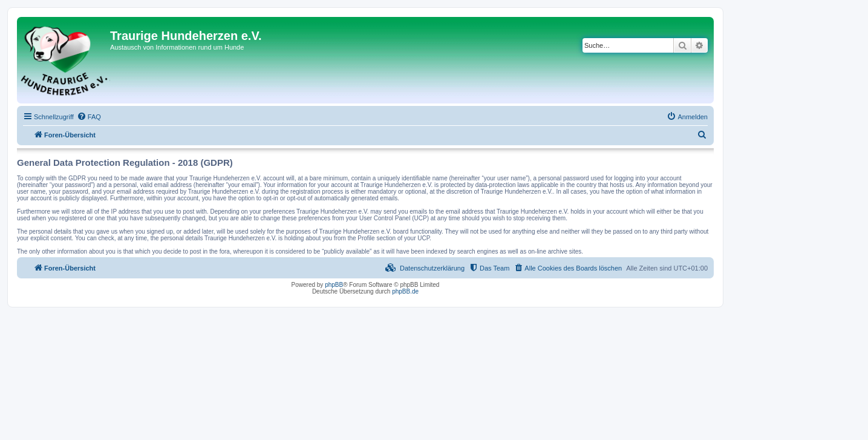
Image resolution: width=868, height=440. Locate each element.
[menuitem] (89, 117)
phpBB (334, 285)
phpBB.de (405, 291)
